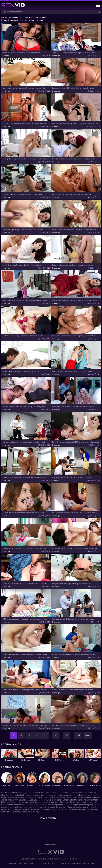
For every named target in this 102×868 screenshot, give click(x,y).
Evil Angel (26, 760)
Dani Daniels (45, 785)
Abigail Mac (20, 785)
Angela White (7, 785)
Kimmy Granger (57, 785)
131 (78, 735)
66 (67, 735)
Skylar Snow (95, 785)
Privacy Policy (51, 863)
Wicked (76, 760)
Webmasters (75, 863)
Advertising (89, 863)
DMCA (63, 863)
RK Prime (59, 760)
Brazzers (9, 760)
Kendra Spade (70, 785)
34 (56, 735)
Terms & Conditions (17, 863)
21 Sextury (43, 760)
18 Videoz (93, 760)
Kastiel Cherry (83, 785)
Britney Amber (32, 785)
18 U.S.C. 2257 (35, 863)
